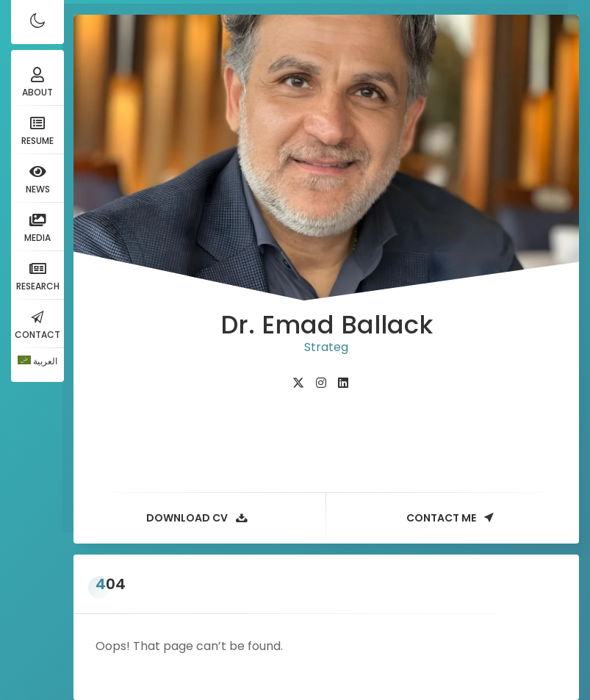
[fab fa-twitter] (298, 383)
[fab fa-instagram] (321, 383)
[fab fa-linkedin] (343, 383)
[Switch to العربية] (37, 361)
